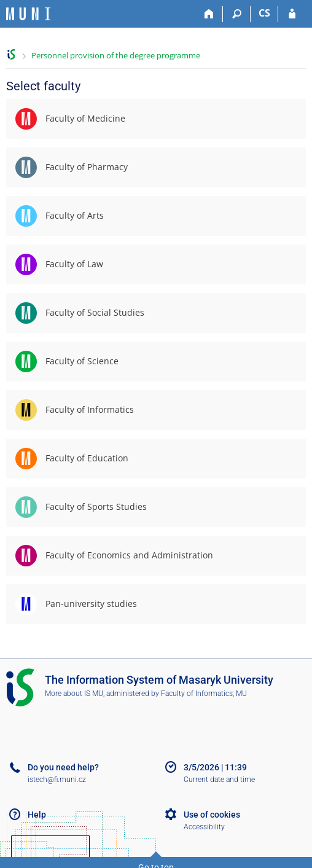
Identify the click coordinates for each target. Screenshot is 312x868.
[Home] (209, 14)
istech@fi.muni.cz (57, 780)
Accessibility (204, 827)
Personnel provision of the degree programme (116, 55)
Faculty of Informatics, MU (204, 694)
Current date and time (219, 780)
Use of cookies (212, 815)
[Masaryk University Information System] (28, 14)
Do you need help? (63, 767)
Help (37, 815)
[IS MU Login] (292, 14)
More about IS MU (74, 694)
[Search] (237, 14)
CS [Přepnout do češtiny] (264, 13)
